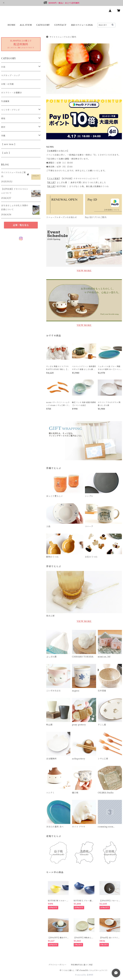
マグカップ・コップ (10, 75)
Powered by (84, 975)
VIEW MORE (84, 271)
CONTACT (60, 25)
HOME (11, 25)
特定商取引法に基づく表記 (82, 965)
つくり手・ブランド (10, 110)
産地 (3, 118)
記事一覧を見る (21, 225)
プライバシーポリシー (57, 965)
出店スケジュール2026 (82, 25)
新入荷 (51, 183)
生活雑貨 (5, 101)
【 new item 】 (9, 144)
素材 (3, 127)
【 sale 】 (6, 153)
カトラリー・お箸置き (12, 93)
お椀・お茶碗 (7, 84)
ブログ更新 (54, 179)
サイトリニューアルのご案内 (61, 37)
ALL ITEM (26, 25)
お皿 (3, 67)
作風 (3, 136)
